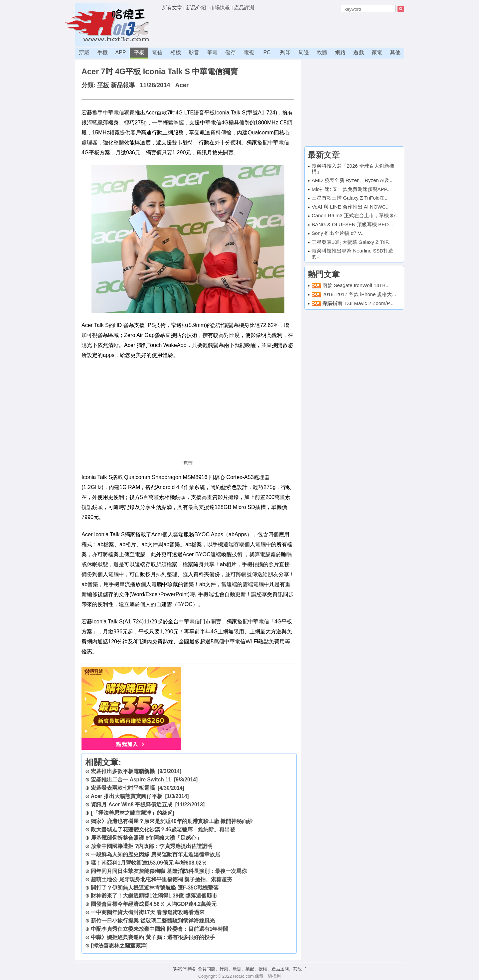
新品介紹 (196, 7)
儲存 (231, 52)
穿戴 (84, 52)
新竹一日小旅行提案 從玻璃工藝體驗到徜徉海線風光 (153, 921)
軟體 (322, 52)
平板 (139, 52)
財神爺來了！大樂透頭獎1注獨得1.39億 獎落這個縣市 (154, 896)
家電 (377, 52)
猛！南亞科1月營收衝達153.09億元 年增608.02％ (149, 863)
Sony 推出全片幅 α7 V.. (338, 233)
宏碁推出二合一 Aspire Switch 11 (131, 780)
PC (267, 52)
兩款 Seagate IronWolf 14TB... (356, 285)
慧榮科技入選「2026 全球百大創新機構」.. (353, 169)
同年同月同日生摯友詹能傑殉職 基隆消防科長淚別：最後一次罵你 (169, 871)
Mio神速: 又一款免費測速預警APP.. (351, 189)
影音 (194, 52)
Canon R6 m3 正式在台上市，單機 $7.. (355, 215)
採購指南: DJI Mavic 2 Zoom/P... (358, 303)
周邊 (304, 52)
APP (120, 52)
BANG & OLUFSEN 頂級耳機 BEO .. (352, 224)
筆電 (212, 52)
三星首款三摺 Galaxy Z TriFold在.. (350, 198)
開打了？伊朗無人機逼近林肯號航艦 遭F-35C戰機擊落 (155, 888)
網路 (340, 52)
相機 (176, 52)
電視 (249, 52)
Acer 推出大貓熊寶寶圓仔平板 (127, 796)
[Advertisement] (283, 28)
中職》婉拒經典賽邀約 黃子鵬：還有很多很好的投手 (153, 937)
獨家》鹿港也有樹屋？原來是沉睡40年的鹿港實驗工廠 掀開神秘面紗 (172, 821)
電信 (157, 52)
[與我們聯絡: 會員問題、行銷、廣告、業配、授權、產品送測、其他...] (239, 969)
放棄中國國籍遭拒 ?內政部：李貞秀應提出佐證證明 (152, 846)
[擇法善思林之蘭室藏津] (119, 946)
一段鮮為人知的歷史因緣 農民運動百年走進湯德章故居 (155, 854)
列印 (285, 52)
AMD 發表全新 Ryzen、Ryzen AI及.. (352, 180)
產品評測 (244, 7)
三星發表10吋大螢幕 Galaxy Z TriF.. (351, 242)
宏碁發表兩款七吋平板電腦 (123, 788)
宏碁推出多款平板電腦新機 (123, 771)
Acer (182, 85)
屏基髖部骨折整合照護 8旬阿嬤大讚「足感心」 (146, 838)
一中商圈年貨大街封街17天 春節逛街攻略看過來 (148, 912)
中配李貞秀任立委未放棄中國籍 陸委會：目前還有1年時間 (160, 929)
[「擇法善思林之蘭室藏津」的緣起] (132, 813)
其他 (395, 52)
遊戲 (359, 52)
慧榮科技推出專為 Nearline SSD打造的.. (352, 253)
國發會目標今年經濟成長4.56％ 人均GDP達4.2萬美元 (154, 904)
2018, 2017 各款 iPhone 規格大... (359, 294)
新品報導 (123, 85)
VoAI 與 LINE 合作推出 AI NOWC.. (350, 207)
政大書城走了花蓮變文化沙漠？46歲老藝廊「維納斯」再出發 (163, 829)
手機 (102, 52)
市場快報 (220, 7)
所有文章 (172, 7)
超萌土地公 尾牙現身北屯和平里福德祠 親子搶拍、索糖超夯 (161, 879)
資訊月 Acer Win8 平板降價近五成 (132, 805)
